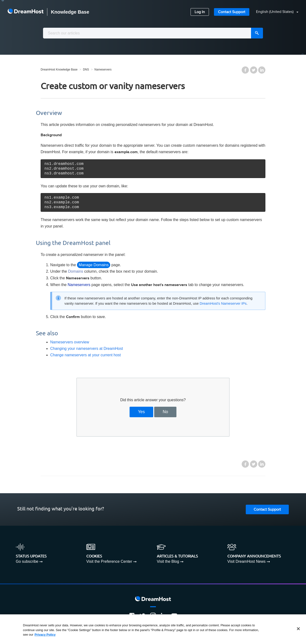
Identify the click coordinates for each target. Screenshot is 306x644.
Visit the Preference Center (109, 561)
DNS (86, 70)
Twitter (254, 70)
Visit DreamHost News (246, 561)
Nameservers (103, 70)
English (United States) (275, 12)
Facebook (245, 70)
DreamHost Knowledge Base (59, 70)
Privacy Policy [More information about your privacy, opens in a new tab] (45, 635)
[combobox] (153, 33)
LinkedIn (262, 70)
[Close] (298, 629)
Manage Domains (94, 265)
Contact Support (232, 12)
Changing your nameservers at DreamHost (87, 349)
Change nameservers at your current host (85, 355)
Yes (141, 412)
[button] (274, 12)
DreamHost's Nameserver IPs (223, 303)
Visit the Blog (168, 561)
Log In (200, 12)
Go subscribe (27, 561)
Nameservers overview (70, 342)
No (166, 412)
